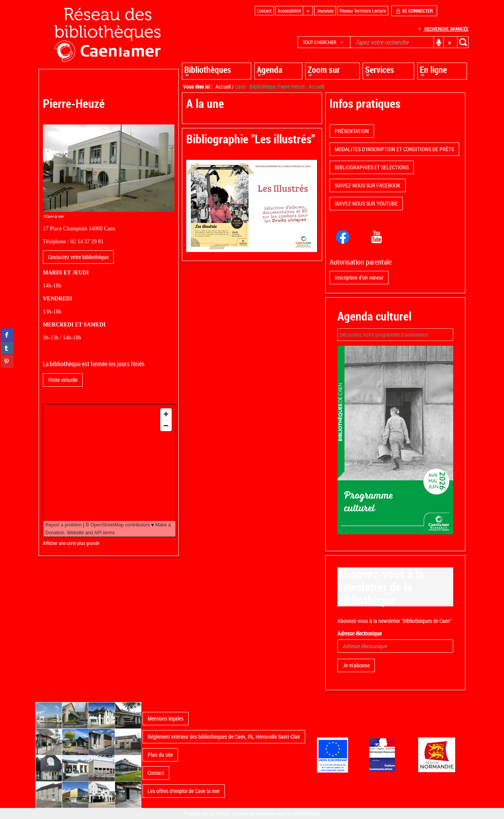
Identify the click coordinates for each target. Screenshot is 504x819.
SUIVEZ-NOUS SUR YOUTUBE (366, 203)
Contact (156, 773)
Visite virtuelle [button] (63, 380)
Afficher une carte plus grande (71, 543)
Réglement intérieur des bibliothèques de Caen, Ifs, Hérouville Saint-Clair (224, 737)
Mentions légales (166, 718)
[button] (324, 42)
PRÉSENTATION (352, 131)
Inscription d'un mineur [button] (359, 277)
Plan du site (160, 755)
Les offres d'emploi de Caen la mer (184, 791)
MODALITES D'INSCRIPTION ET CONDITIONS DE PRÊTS (394, 149)
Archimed (219, 813)
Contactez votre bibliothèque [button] (78, 257)
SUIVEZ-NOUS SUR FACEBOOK (368, 185)
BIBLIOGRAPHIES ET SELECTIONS (372, 167)
